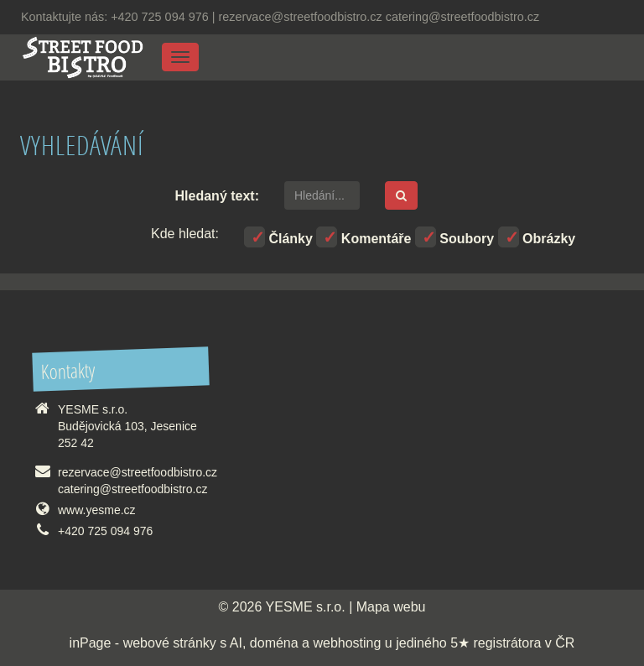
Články (278, 237)
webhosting (347, 643)
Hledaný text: (217, 196)
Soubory (454, 237)
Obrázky (537, 237)
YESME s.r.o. (306, 607)
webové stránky (170, 643)
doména (274, 643)
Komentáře (364, 237)
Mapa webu (391, 607)
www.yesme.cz (97, 510)
